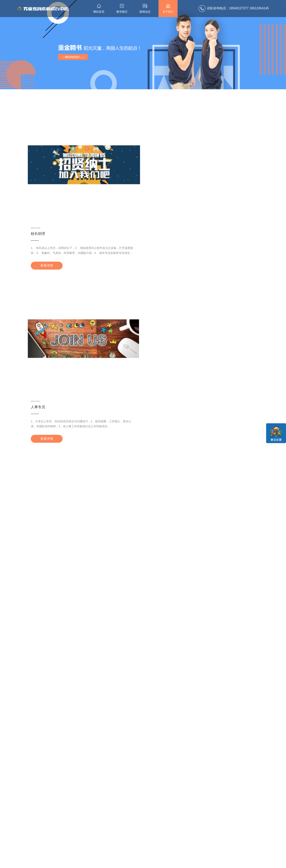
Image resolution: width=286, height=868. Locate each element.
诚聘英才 (130, 839)
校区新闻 (106, 835)
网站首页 (99, 9)
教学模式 (122, 9)
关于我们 (168, 9)
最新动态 (107, 826)
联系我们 (155, 826)
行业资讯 (106, 839)
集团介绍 (130, 835)
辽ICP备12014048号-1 (180, 863)
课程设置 (83, 835)
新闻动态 (145, 9)
